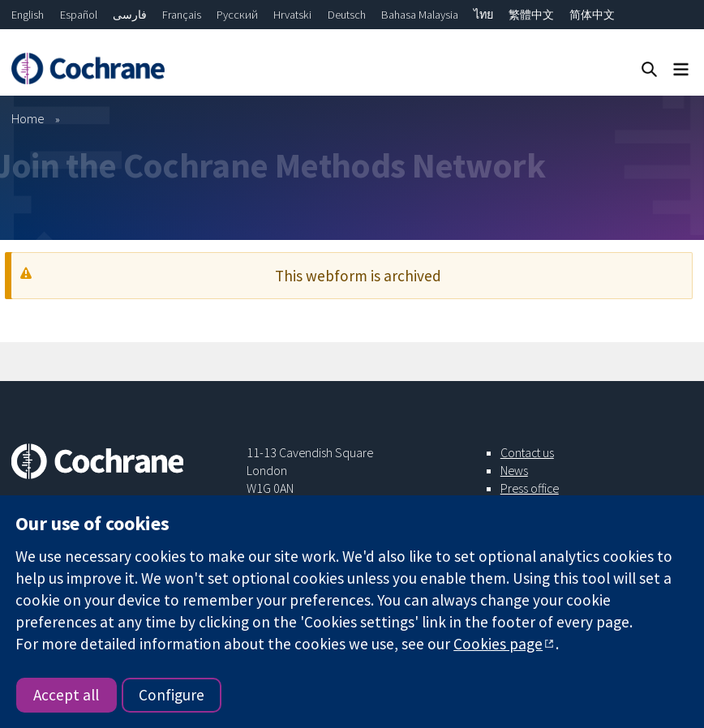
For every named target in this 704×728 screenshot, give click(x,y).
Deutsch (347, 15)
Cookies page (498, 644)
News (514, 470)
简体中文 (592, 15)
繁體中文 (531, 15)
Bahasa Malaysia (420, 15)
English (28, 15)
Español (79, 15)
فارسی (130, 15)
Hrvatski (292, 15)
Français (182, 15)
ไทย (483, 15)
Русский (237, 15)
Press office (530, 488)
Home (28, 118)
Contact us (527, 452)
